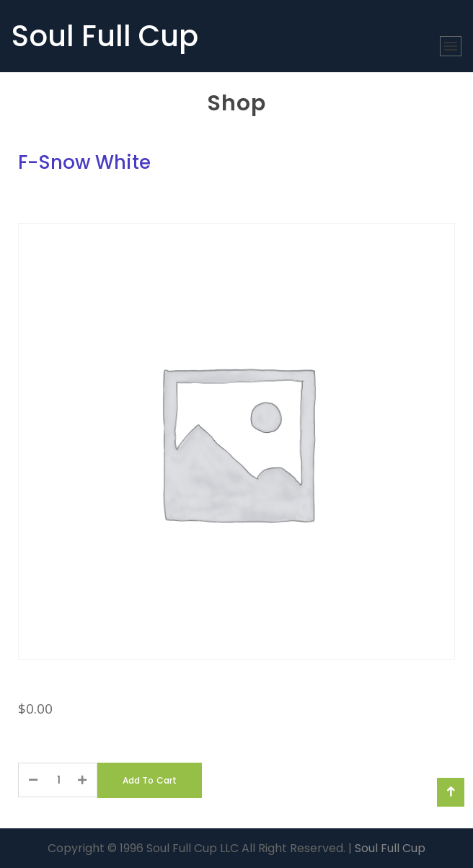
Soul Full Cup (105, 36)
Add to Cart (150, 780)
